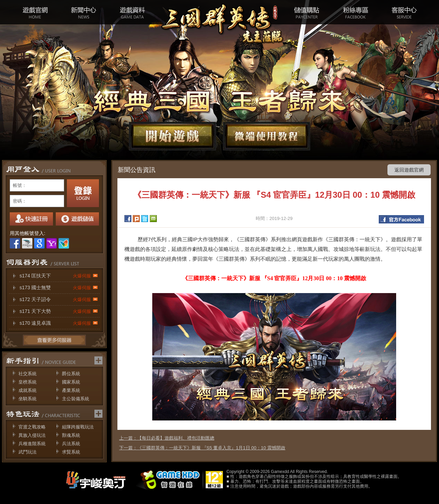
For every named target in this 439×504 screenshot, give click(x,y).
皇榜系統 (28, 382)
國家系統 (71, 382)
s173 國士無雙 (59, 288)
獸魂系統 (71, 435)
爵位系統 (71, 374)
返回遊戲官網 (409, 170)
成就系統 (28, 390)
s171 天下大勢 (59, 311)
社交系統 (28, 374)
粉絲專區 (355, 12)
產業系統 (71, 390)
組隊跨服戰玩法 (78, 427)
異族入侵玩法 (32, 435)
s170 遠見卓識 (59, 323)
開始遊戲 (172, 136)
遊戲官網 (35, 12)
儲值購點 (307, 12)
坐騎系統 (28, 399)
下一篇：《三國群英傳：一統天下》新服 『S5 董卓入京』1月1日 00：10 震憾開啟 (202, 448)
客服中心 (404, 12)
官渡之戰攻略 (32, 427)
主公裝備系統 (76, 399)
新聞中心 (84, 12)
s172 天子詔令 (59, 300)
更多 (54, 340)
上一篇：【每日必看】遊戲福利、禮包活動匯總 (167, 438)
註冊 (31, 219)
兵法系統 (71, 444)
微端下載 (267, 136)
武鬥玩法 (28, 452)
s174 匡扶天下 (59, 276)
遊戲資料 (132, 12)
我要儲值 (77, 219)
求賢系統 (71, 452)
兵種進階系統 (32, 444)
